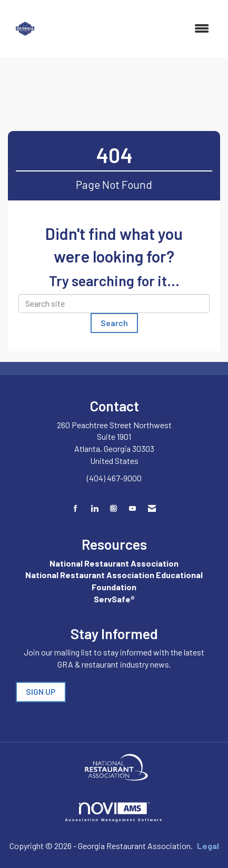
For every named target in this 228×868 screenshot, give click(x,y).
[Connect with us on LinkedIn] (95, 508)
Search (114, 323)
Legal (208, 846)
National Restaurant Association (114, 563)
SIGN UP (41, 692)
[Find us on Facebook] (76, 508)
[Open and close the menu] (132, 29)
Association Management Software (114, 812)
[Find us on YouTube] (132, 508)
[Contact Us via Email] (152, 508)
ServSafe (112, 599)
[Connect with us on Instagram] (113, 508)
